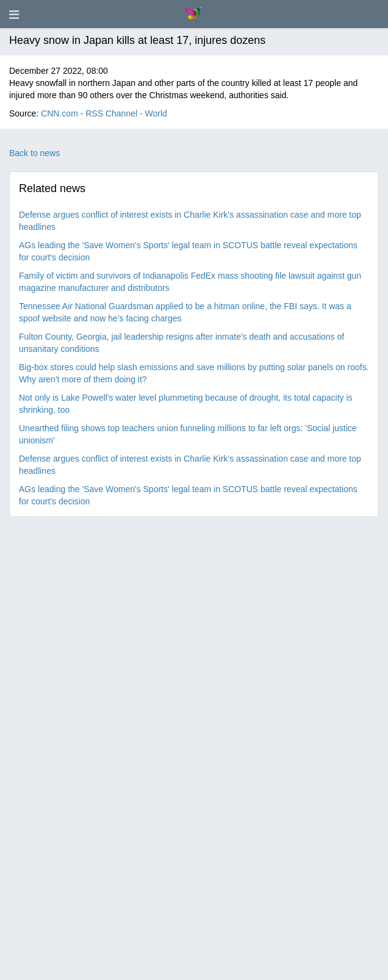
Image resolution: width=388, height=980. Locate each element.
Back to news (34, 153)
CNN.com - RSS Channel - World (104, 113)
